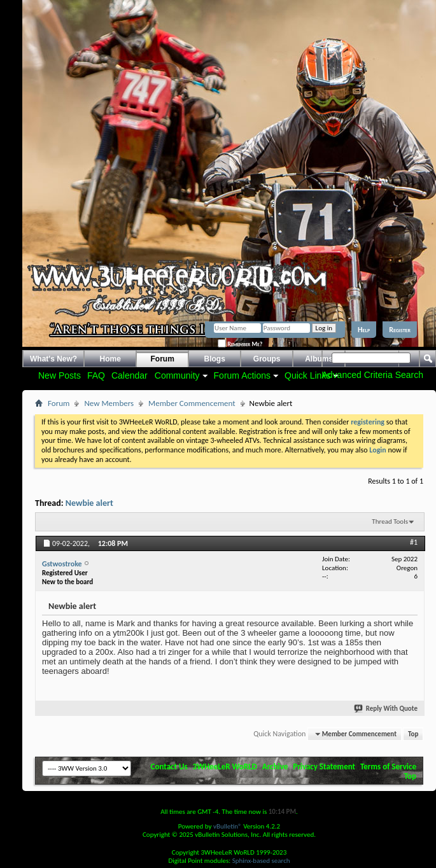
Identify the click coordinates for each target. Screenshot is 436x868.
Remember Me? (240, 344)
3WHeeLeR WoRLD (225, 766)
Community (177, 375)
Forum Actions (242, 375)
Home (110, 359)
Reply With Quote (386, 709)
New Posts (60, 375)
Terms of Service (388, 766)
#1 (414, 542)
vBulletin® (228, 826)
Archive (275, 766)
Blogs (215, 359)
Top (413, 734)
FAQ (96, 375)
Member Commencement (192, 403)
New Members (109, 403)
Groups (267, 359)
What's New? (53, 359)
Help (364, 330)
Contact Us (169, 766)
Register (400, 330)
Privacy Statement (324, 766)
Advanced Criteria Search (372, 375)
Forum (163, 359)
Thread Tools (390, 521)
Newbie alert (89, 503)
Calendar (130, 375)
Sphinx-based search (261, 861)
